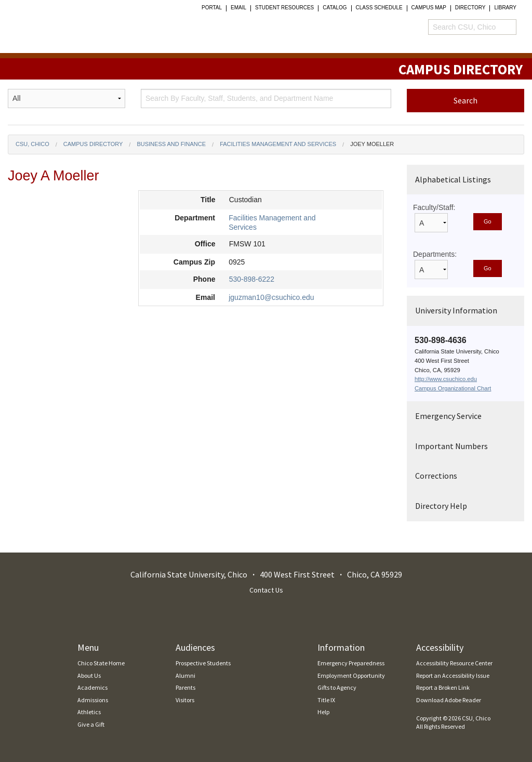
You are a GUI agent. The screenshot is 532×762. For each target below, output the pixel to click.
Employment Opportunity (351, 675)
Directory (470, 8)
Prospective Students (203, 663)
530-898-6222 (252, 279)
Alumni (185, 675)
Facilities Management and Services (278, 144)
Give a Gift (91, 724)
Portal (212, 8)
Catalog (335, 8)
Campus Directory (93, 144)
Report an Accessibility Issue (453, 675)
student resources (284, 8)
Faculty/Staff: (434, 207)
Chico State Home (101, 663)
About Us (89, 675)
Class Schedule (379, 8)
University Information (456, 310)
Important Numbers (451, 446)
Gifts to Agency (337, 687)
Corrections (436, 476)
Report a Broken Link (443, 687)
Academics (92, 687)
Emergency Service (448, 416)
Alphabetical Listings (453, 179)
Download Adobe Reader (449, 700)
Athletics (89, 712)
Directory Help (441, 506)
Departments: (435, 254)
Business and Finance (171, 144)
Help (323, 712)
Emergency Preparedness (351, 663)
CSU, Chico (32, 144)
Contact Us (266, 590)
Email (238, 8)
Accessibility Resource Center (454, 663)
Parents (185, 687)
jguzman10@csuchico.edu (271, 297)
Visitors (185, 700)
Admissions (93, 700)
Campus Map (429, 8)
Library (505, 8)
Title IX (326, 700)
